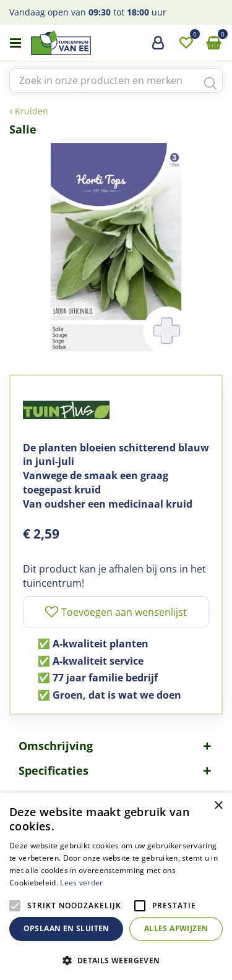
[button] (116, 960)
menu (15, 43)
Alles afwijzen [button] (176, 928)
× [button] (218, 806)
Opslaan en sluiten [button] (67, 928)
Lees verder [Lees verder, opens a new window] (81, 883)
